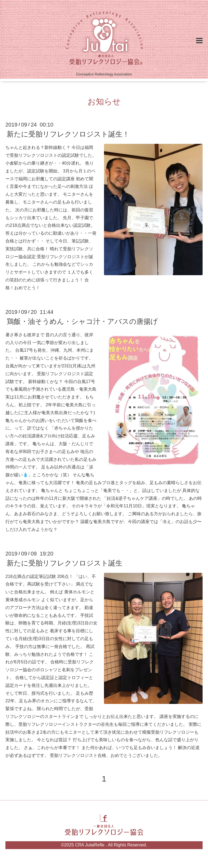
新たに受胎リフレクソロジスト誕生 (65, 563)
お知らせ (104, 102)
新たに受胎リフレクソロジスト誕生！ (68, 134)
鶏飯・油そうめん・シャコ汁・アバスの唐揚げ (82, 321)
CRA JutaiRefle (90, 845)
